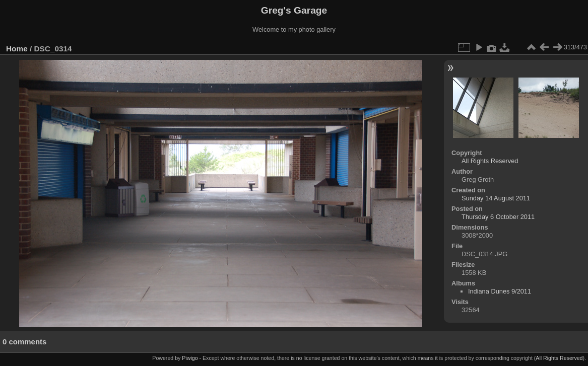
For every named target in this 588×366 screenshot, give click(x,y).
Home (17, 49)
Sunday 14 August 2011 (496, 198)
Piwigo (190, 358)
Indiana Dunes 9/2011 (500, 291)
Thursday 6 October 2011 (498, 217)
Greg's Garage (294, 10)
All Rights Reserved (490, 161)
